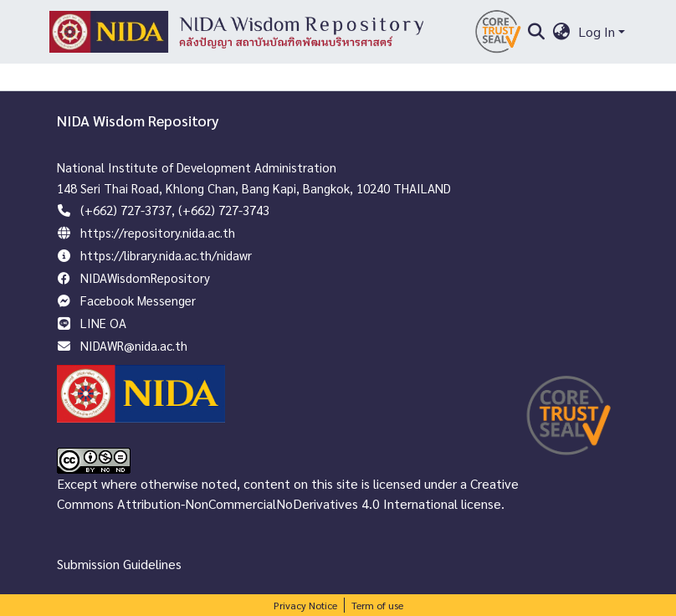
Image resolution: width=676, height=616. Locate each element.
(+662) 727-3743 (224, 210)
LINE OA (103, 323)
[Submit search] (536, 32)
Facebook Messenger (138, 300)
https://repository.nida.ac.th (158, 232)
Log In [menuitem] (597, 31)
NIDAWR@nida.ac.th (134, 345)
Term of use (377, 605)
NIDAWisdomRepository (145, 277)
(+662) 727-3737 (126, 210)
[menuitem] (562, 32)
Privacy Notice (305, 605)
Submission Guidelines (119, 564)
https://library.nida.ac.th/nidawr (166, 255)
